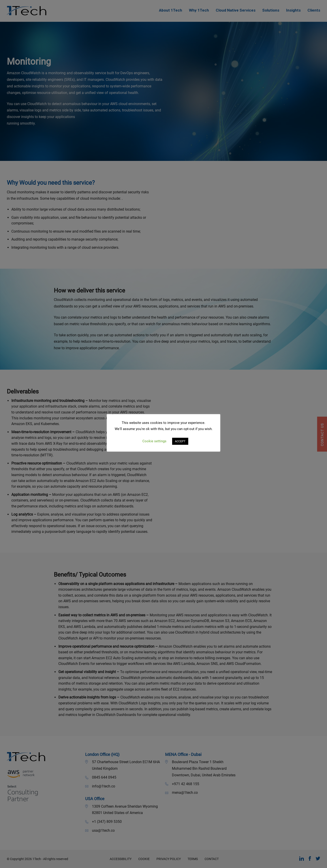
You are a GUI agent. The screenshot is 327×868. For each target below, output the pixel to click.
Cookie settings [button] (154, 441)
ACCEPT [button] (180, 441)
